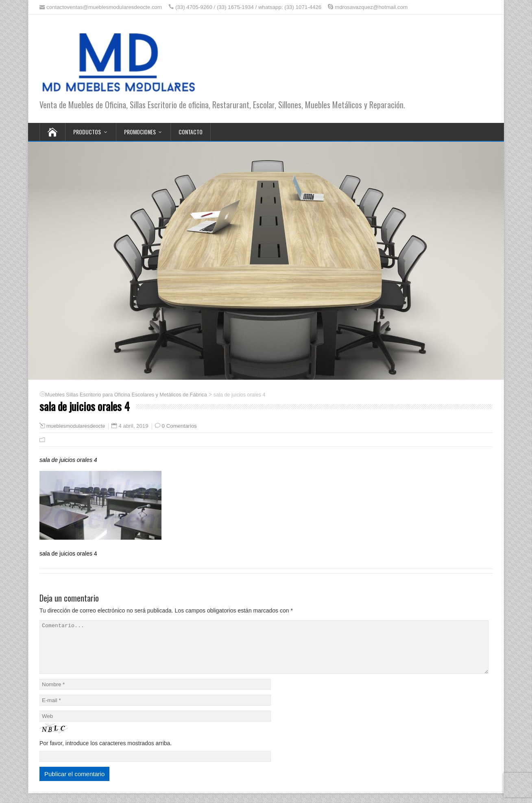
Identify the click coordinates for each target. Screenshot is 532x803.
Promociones (140, 132)
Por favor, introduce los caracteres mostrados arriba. (106, 753)
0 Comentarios (179, 426)
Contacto (191, 132)
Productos (87, 132)
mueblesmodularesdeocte (76, 426)
